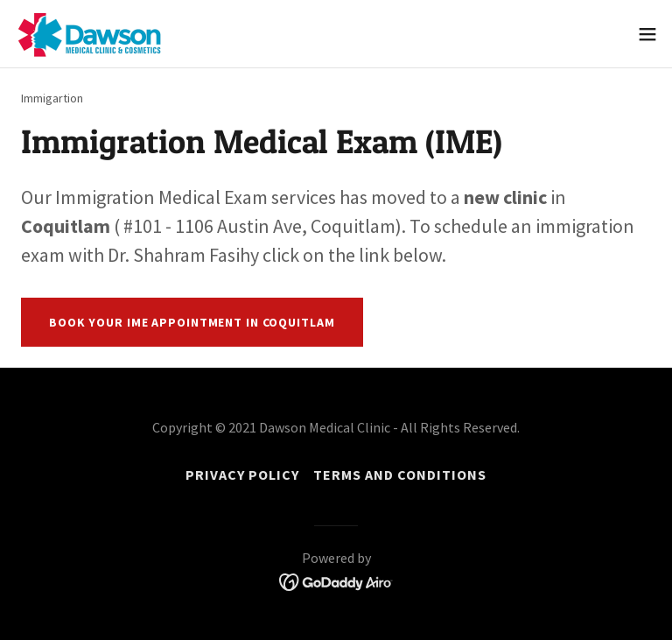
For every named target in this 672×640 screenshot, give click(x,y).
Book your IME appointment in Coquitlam (192, 322)
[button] (647, 34)
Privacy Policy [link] (242, 475)
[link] (90, 34)
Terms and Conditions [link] (400, 475)
